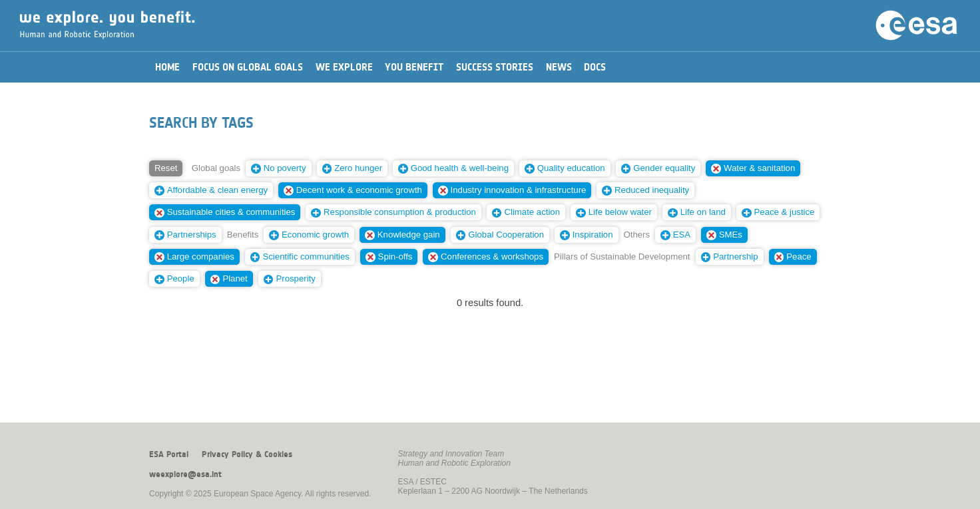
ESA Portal (169, 454)
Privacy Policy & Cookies (247, 454)
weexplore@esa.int (185, 474)
